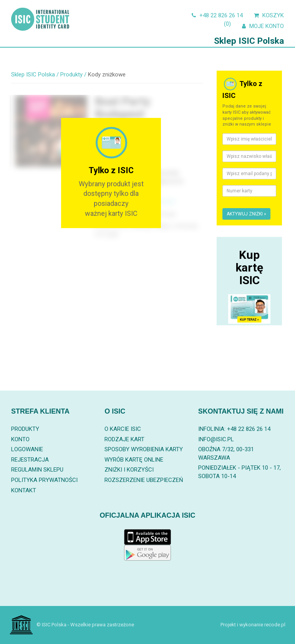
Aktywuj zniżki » (246, 214)
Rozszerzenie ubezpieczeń (144, 480)
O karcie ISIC (123, 429)
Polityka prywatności (44, 480)
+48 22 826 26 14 (216, 15)
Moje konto (262, 26)
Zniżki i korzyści (129, 470)
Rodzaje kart (124, 439)
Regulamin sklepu (37, 470)
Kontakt (24, 490)
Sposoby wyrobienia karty (144, 449)
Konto (20, 439)
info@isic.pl (216, 439)
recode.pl (275, 625)
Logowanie (27, 449)
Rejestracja (30, 460)
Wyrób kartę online (134, 460)
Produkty (25, 429)
